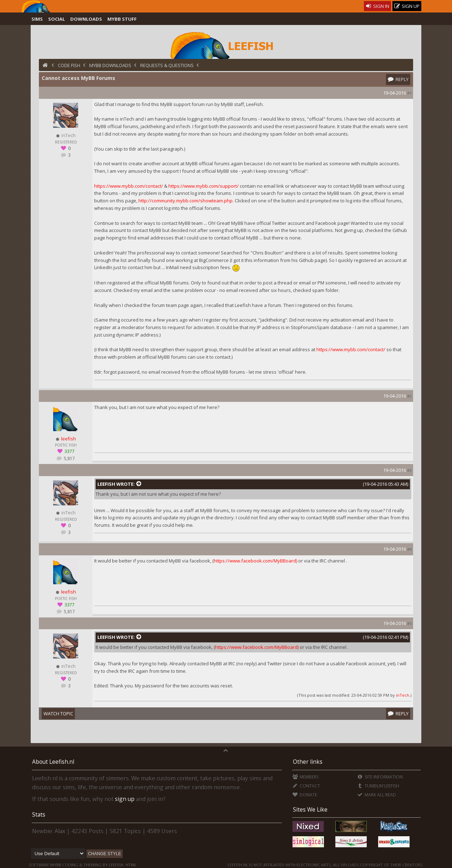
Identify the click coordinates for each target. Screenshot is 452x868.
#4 (409, 549)
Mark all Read (377, 795)
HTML (131, 865)
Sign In (378, 6)
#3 (409, 470)
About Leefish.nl (53, 762)
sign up (125, 799)
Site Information (380, 777)
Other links (308, 762)
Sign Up (407, 6)
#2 (409, 396)
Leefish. (117, 865)
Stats (39, 814)
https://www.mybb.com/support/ (204, 186)
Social (57, 19)
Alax (60, 831)
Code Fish (69, 65)
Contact (306, 786)
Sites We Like (310, 809)
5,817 (69, 458)
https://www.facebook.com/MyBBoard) (255, 561)
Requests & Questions (167, 65)
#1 (409, 93)
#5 (409, 623)
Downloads (86, 19)
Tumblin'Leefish (378, 786)
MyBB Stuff (122, 19)
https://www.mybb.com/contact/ (129, 186)
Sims (37, 19)
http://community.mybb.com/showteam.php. (186, 201)
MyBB (56, 865)
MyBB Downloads (110, 65)
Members (306, 777)
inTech (403, 695)
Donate (305, 795)
